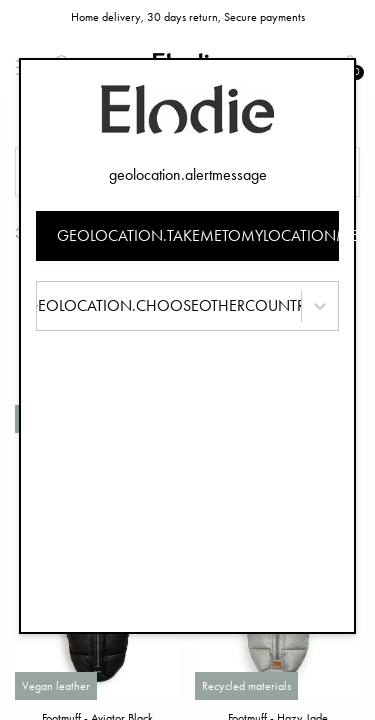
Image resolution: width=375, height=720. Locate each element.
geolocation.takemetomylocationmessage (198, 235)
